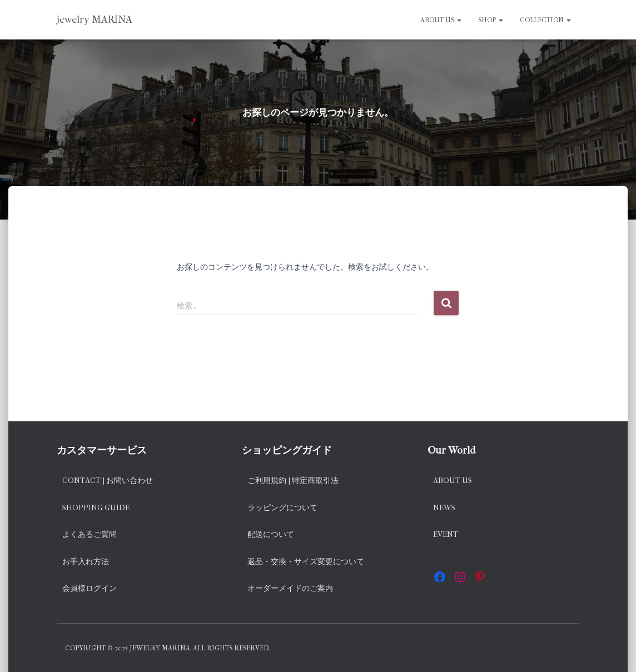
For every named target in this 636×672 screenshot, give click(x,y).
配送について (271, 534)
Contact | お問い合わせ (108, 481)
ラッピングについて (282, 508)
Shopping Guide (96, 508)
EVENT (446, 534)
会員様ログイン (90, 588)
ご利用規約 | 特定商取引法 (293, 481)
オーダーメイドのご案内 (290, 588)
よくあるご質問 (90, 534)
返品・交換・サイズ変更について (306, 562)
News (444, 508)
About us (441, 20)
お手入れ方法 (86, 562)
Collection (545, 20)
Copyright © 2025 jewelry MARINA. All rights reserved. (167, 648)
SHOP (491, 20)
